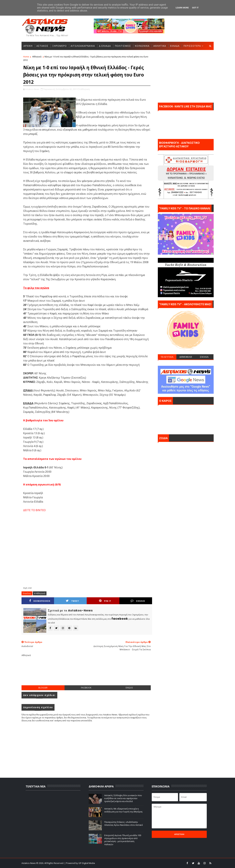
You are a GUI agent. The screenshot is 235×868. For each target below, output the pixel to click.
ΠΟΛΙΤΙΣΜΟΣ (123, 46)
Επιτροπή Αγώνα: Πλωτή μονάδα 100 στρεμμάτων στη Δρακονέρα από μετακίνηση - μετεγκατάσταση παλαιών (123, 840)
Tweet (72, 601)
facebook (86, 688)
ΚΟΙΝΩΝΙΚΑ (142, 46)
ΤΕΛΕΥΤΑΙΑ (167, 357)
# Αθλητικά (40, 593)
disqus (129, 688)
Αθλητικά (37, 57)
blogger (43, 688)
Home (26, 57)
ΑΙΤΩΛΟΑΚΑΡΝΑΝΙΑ (83, 46)
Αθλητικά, (85, 89)
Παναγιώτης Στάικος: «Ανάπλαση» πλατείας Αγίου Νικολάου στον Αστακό (124, 823)
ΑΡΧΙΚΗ (28, 46)
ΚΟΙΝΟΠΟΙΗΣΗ (40, 601)
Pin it (105, 601)
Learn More (182, 8)
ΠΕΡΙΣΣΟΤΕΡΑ (192, 46)
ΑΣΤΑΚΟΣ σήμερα (186, 419)
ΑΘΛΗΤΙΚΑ (160, 46)
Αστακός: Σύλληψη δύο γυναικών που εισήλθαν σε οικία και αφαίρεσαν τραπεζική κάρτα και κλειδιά (123, 798)
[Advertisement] (87, 674)
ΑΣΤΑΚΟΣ (42, 46)
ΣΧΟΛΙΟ (138, 601)
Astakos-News (29, 863)
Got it (195, 8)
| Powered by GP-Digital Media (80, 863)
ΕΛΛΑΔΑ (175, 46)
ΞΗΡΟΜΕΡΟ (59, 46)
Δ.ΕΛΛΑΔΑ (105, 46)
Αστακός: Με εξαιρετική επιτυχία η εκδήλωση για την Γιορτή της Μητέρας (123, 810)
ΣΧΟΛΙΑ (204, 357)
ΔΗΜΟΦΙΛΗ (186, 357)
